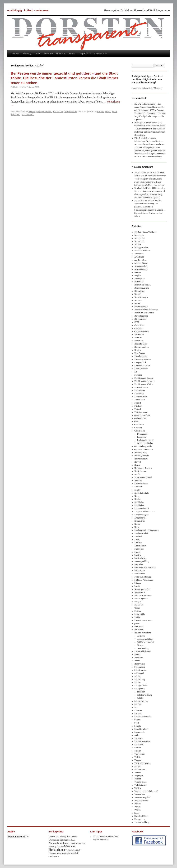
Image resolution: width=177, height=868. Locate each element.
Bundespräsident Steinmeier (146, 310)
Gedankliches (140, 418)
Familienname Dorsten (144, 378)
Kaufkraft (139, 487)
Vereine (138, 773)
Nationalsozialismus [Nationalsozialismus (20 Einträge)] (59, 843)
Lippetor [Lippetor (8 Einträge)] (60, 847)
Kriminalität (140, 521)
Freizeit (138, 403)
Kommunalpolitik (142, 508)
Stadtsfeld (139, 745)
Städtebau (139, 738)
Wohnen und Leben (145, 443)
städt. (137, 735)
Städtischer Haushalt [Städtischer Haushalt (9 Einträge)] (70, 853)
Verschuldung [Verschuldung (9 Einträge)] (61, 837)
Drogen (138, 350)
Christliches (139, 325)
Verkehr (138, 779)
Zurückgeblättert (141, 816)
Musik (137, 586)
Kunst (137, 527)
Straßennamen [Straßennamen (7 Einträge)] (54, 857)
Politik (137, 617)
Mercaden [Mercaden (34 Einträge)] (70, 846)
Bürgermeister (140, 319)
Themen (15, 53)
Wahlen (138, 788)
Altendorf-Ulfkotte (142, 251)
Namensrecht (140, 592)
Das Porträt (139, 334)
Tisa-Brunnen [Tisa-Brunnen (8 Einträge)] (72, 837)
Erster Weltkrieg (141, 369)
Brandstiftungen (141, 297)
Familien (138, 375)
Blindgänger (140, 291)
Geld (136, 421)
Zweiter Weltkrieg (142, 822)
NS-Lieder (139, 605)
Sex (136, 707)
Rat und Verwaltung (143, 633)
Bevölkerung (140, 279)
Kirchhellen (139, 502)
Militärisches (140, 571)
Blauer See (139, 282)
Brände (138, 294)
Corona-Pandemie (142, 331)
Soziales (138, 714)
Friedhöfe (139, 406)
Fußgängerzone (141, 412)
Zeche (137, 813)
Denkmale (139, 341)
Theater (138, 751)
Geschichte (139, 425)
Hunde (137, 474)
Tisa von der (140, 754)
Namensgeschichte (142, 589)
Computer (139, 328)
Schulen (138, 676)
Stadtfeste (15, 115)
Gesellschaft (140, 431)
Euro (136, 372)
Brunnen (138, 300)
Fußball (138, 409)
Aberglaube (139, 235)
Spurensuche (140, 732)
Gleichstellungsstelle (143, 446)
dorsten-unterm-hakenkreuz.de (106, 837)
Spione (137, 720)
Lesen (137, 540)
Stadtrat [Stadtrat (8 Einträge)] (52, 837)
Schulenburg (140, 679)
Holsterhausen (140, 471)
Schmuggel (139, 673)
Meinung (27, 53)
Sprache (138, 726)
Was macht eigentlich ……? (146, 791)
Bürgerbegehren (141, 316)
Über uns (61, 53)
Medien (138, 555)
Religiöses (139, 658)
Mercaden (139, 564)
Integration (142, 437)
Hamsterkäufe (140, 453)
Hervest (138, 462)
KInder (137, 490)
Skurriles (138, 710)
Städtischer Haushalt (146, 642)
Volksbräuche (71, 111)
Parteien (138, 611)
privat (137, 623)
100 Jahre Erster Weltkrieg (146, 232)
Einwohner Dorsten (143, 359)
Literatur (138, 543)
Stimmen (48, 53)
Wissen (138, 807)
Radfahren (139, 627)
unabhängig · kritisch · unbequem (28, 10)
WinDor (138, 804)
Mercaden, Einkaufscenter (145, 568)
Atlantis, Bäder (141, 263)
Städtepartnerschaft (143, 741)
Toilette (138, 757)
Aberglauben (140, 238)
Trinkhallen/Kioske (143, 763)
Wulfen (138, 810)
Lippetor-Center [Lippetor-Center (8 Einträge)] (55, 853)
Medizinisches (140, 558)
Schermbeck (140, 667)
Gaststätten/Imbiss (142, 415)
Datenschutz (101, 53)
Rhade (137, 661)
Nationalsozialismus (143, 595)
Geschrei (138, 428)
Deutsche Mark (141, 344)
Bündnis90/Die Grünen (144, 313)
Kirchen (138, 499)
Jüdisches (138, 481)
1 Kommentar (28, 115)
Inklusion (141, 692)
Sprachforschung (141, 729)
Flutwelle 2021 (141, 397)
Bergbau (138, 275)
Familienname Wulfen (144, 384)
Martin (137, 552)
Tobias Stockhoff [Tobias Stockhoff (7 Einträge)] (74, 850)
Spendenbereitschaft (143, 717)
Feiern (108, 111)
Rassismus (139, 630)
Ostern (137, 608)
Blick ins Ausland (142, 288)
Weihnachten (140, 794)
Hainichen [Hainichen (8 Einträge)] (74, 843)
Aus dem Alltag (141, 266)
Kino (137, 496)
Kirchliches (58, 111)
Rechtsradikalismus (145, 440)
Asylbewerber (140, 260)
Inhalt (38, 53)
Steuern (140, 645)
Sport (137, 723)
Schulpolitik (140, 689)
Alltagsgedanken (141, 248)
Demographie (143, 434)
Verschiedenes (140, 782)
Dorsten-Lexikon (142, 347)
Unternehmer (140, 769)
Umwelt (138, 766)
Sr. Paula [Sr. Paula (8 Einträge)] (72, 840)
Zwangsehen (140, 819)
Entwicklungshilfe (142, 366)
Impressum (85, 53)
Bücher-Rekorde (141, 307)
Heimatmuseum (141, 459)
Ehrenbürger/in (141, 356)
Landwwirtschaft (141, 533)
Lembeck (138, 536)
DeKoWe (138, 338)
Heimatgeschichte (142, 456)
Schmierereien (140, 670)
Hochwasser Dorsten (143, 468)
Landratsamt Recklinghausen (147, 530)
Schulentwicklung (145, 695)
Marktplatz (139, 549)
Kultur (137, 524)
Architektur (139, 257)
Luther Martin (140, 546)
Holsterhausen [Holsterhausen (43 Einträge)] (58, 850)
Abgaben (141, 636)
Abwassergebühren (145, 639)
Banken (138, 272)
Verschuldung (143, 648)
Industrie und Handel (143, 477)
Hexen (137, 465)
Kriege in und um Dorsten (145, 512)
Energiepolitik (140, 362)
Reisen (137, 654)
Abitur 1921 (139, 241)
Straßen (138, 748)
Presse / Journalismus (143, 620)
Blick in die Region (143, 285)
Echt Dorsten (140, 353)
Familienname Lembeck (145, 381)
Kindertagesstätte (142, 493)
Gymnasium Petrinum (144, 449)
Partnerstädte (140, 614)
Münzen (138, 583)
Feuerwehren (140, 390)
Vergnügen (139, 776)
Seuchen (138, 704)
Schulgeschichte (141, 686)
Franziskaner (140, 400)
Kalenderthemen (141, 484)
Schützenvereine (141, 701)
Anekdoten (139, 254)
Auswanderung (141, 269)
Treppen (138, 760)
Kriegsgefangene (141, 515)
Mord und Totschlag (143, 577)
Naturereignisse (141, 599)
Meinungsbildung (142, 561)
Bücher (138, 303)
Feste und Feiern (44, 111)
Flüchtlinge (139, 394)
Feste (115, 111)
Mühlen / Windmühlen (144, 580)
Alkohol (32, 111)
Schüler (138, 682)
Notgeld (138, 602)
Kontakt (72, 53)
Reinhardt (139, 188)
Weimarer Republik (143, 797)
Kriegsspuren (140, 518)
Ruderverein (140, 664)
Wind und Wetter (142, 801)
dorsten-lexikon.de (101, 840)
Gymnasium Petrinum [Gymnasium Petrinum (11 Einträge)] (58, 840)
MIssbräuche (140, 574)
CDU (137, 322)
